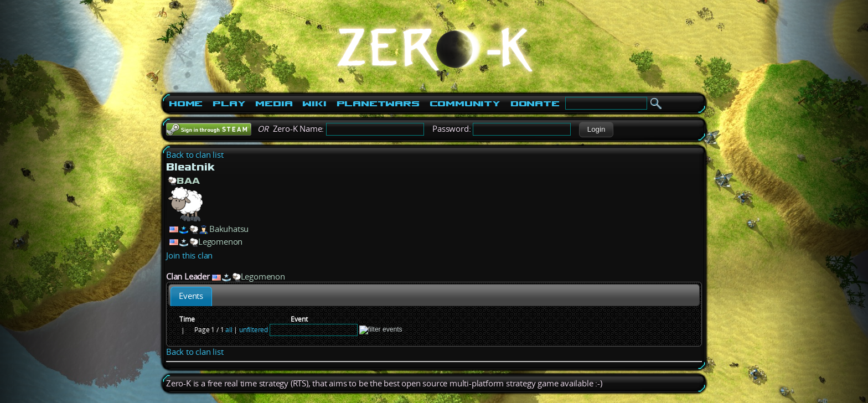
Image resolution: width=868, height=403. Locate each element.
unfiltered (254, 330)
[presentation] (191, 296)
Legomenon (220, 242)
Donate (535, 104)
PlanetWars (378, 104)
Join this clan (189, 255)
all (229, 330)
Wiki (314, 104)
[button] (596, 130)
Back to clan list (195, 155)
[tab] (191, 296)
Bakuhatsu (229, 229)
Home (186, 104)
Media (274, 104)
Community (465, 104)
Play (229, 104)
